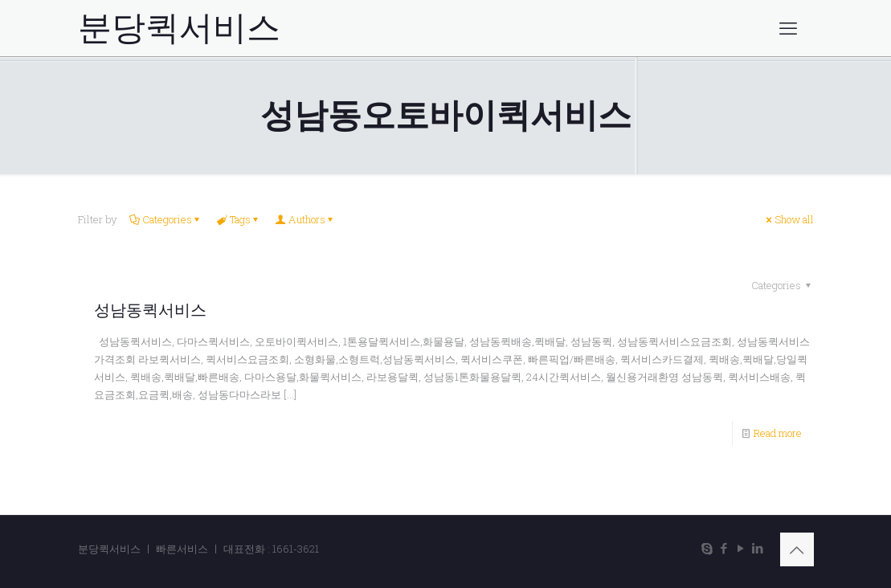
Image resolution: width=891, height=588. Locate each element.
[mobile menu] (788, 28)
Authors (306, 219)
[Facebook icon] (724, 548)
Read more (778, 433)
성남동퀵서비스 (150, 310)
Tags (239, 219)
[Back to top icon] (797, 549)
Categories (166, 219)
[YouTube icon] (741, 548)
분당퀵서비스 (179, 28)
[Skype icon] (707, 548)
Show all (789, 219)
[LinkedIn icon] (758, 548)
